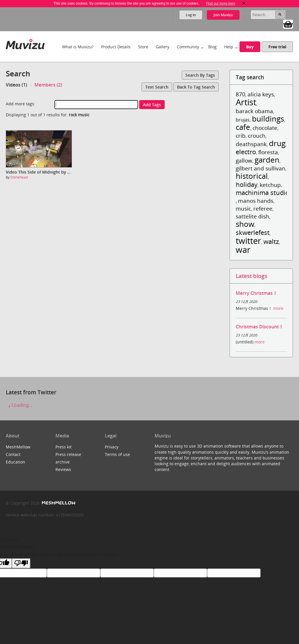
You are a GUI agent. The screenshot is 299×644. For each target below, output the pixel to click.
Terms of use (117, 454)
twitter (248, 241)
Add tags (152, 105)
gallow (244, 160)
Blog (212, 47)
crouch (257, 136)
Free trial (277, 47)
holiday (247, 184)
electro (246, 152)
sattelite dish (252, 216)
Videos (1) (16, 85)
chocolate (265, 128)
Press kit (64, 447)
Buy (250, 47)
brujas (243, 120)
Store (143, 47)
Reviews (63, 469)
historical (252, 176)
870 (240, 94)
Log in (191, 15)
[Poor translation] (21, 563)
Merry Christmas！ (257, 293)
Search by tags (200, 75)
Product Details (116, 47)
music (243, 208)
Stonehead (19, 177)
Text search (157, 87)
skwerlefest (253, 232)
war (243, 250)
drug (277, 143)
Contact (13, 454)
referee (263, 208)
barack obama (254, 111)
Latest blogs (251, 276)
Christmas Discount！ (260, 327)
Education (15, 462)
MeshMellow (18, 447)
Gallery (162, 47)
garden (267, 160)
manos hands (256, 201)
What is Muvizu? (78, 47)
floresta (268, 152)
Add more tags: (21, 104)
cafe (243, 127)
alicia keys (261, 94)
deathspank (251, 144)
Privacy (112, 447)
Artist (246, 102)
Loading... (19, 405)
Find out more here (221, 3)
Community (188, 47)
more (278, 308)
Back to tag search (196, 87)
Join (223, 15)
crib (241, 136)
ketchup (270, 185)
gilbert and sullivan (261, 168)
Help (229, 47)
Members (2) (48, 85)
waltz (271, 241)
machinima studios (264, 193)
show (245, 224)
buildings (268, 119)
